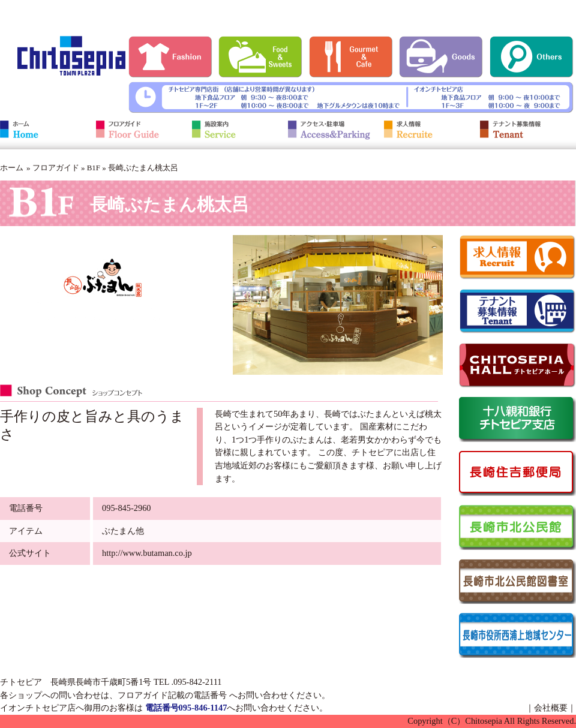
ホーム (12, 168)
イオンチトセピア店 (38, 708)
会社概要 (551, 708)
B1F (94, 168)
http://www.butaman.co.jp (147, 553)
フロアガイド (56, 168)
